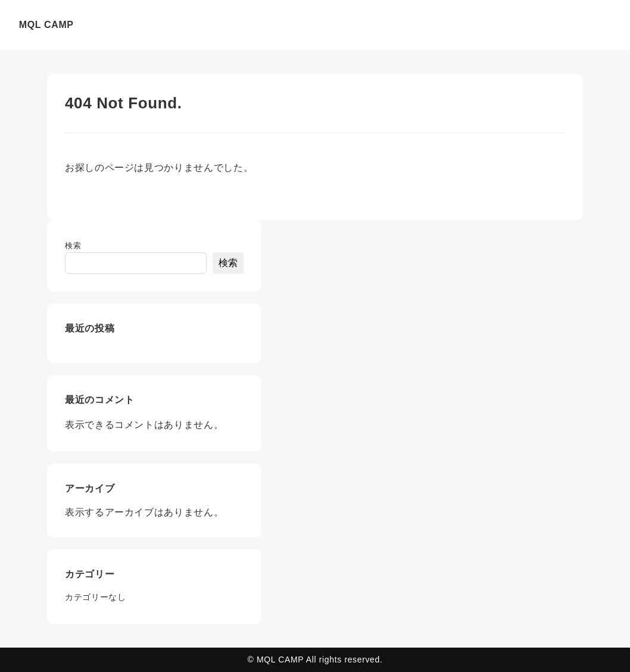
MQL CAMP (46, 25)
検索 (73, 246)
